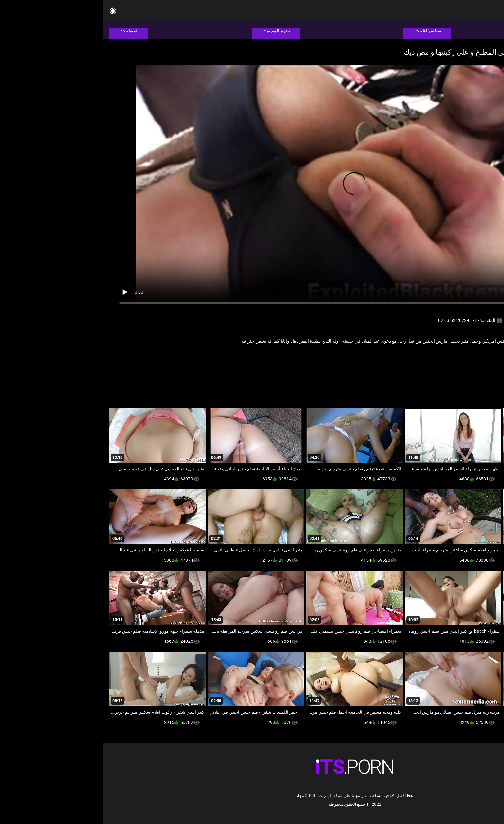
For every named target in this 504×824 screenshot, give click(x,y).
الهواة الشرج (442, 355)
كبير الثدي (418, 355)
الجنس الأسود (470, 355)
